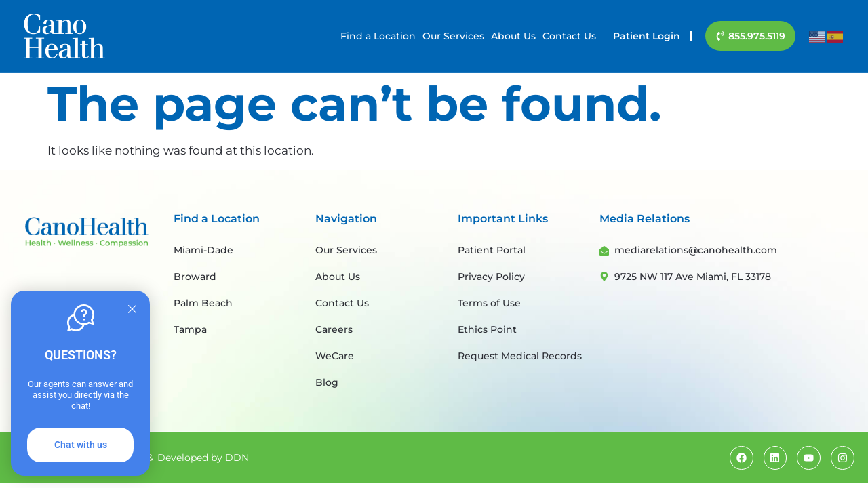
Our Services (453, 36)
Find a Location (378, 36)
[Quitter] (132, 310)
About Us (513, 36)
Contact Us (569, 36)
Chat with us (81, 445)
